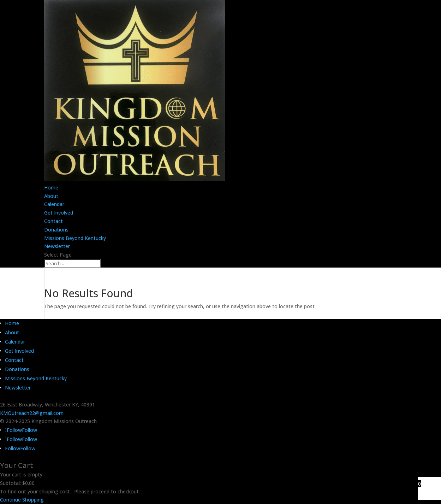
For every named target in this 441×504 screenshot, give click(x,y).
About (51, 196)
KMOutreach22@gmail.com (32, 413)
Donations (56, 230)
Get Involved (59, 213)
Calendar (54, 204)
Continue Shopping (22, 500)
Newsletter (57, 246)
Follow (29, 430)
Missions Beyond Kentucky (75, 238)
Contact (53, 221)
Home (51, 187)
